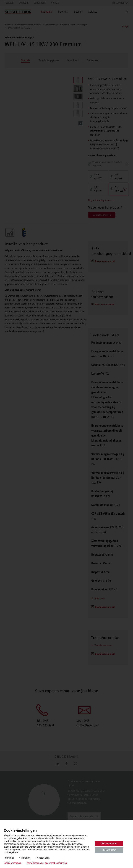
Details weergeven (13, 863)
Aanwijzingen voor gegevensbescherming (47, 863)
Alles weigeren (109, 850)
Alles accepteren (109, 843)
